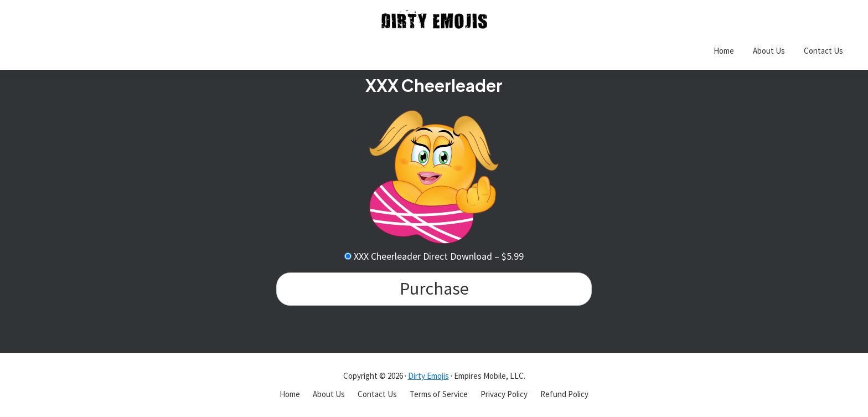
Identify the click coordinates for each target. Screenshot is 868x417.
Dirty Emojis (428, 376)
